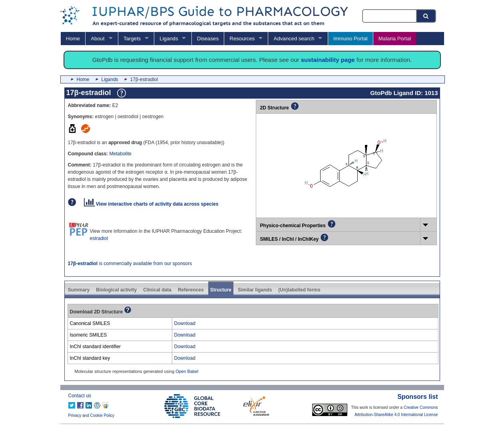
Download (185, 323)
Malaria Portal (395, 39)
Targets (132, 39)
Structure (221, 290)
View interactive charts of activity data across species (151, 204)
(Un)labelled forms (299, 290)
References (191, 290)
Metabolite (121, 154)
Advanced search (294, 39)
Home (73, 39)
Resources (242, 39)
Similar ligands (255, 290)
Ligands (169, 39)
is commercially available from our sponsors (130, 264)
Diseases (208, 39)
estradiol (99, 238)
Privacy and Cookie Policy (92, 415)
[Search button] (426, 16)
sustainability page (328, 60)
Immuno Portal (351, 39)
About (98, 39)
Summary (79, 290)
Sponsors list (417, 397)
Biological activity (116, 290)
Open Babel (187, 371)
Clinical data (157, 290)
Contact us (80, 396)
